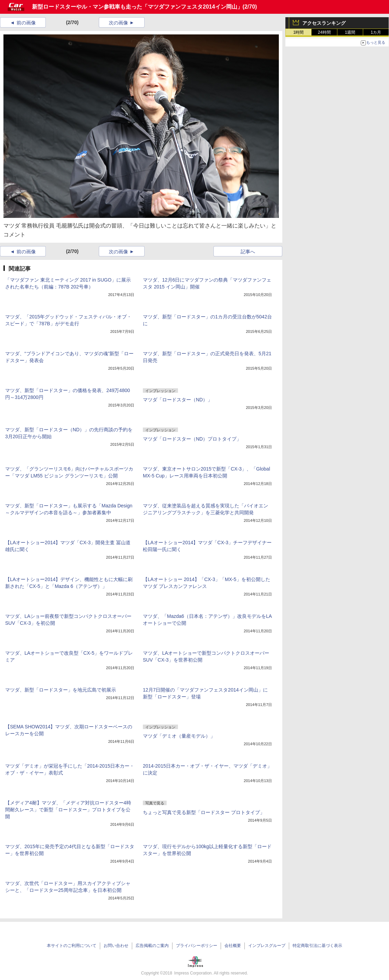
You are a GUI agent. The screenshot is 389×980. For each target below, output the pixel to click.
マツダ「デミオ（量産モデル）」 (179, 736)
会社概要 (233, 946)
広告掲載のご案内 (152, 946)
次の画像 (118, 23)
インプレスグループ (267, 946)
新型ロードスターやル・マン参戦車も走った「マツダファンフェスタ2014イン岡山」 (137, 7)
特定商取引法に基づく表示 (317, 946)
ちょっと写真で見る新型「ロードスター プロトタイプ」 (204, 812)
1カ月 (376, 32)
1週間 (350, 32)
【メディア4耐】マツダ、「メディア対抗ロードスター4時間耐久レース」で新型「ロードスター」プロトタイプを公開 (68, 810)
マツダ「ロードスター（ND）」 (178, 400)
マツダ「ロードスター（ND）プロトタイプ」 (192, 439)
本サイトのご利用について (72, 946)
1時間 (299, 32)
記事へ (248, 252)
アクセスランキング (324, 23)
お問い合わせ (116, 946)
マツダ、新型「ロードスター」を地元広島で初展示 (61, 690)
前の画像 (26, 23)
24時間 (324, 32)
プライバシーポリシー (197, 946)
